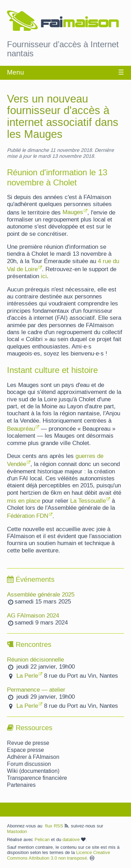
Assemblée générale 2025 (41, 595)
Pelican (42, 840)
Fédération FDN (28, 516)
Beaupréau (21, 429)
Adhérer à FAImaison (33, 757)
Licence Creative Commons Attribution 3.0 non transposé (59, 855)
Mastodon (17, 832)
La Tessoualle (88, 501)
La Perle (27, 676)
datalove (74, 840)
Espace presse (26, 750)
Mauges (73, 212)
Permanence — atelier (36, 690)
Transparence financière (37, 778)
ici (44, 276)
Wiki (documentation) (33, 771)
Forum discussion (29, 764)
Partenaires (21, 785)
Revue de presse (28, 743)
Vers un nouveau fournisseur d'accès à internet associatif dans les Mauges (63, 117)
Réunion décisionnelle (35, 660)
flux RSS (57, 826)
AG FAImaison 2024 (33, 616)
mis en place (24, 501)
